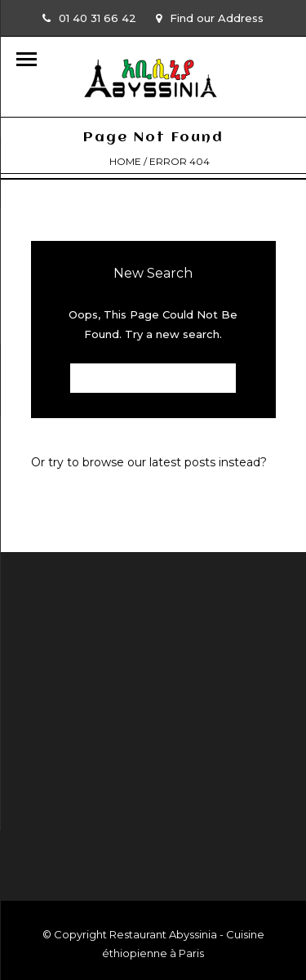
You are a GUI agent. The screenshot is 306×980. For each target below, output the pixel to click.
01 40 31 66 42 (89, 18)
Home (125, 161)
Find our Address (210, 18)
